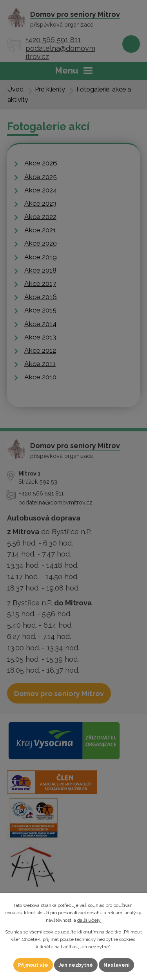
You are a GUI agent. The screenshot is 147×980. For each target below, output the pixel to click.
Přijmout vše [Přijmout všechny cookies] (33, 965)
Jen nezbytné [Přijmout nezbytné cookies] (76, 965)
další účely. (89, 920)
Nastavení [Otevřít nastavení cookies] (116, 965)
